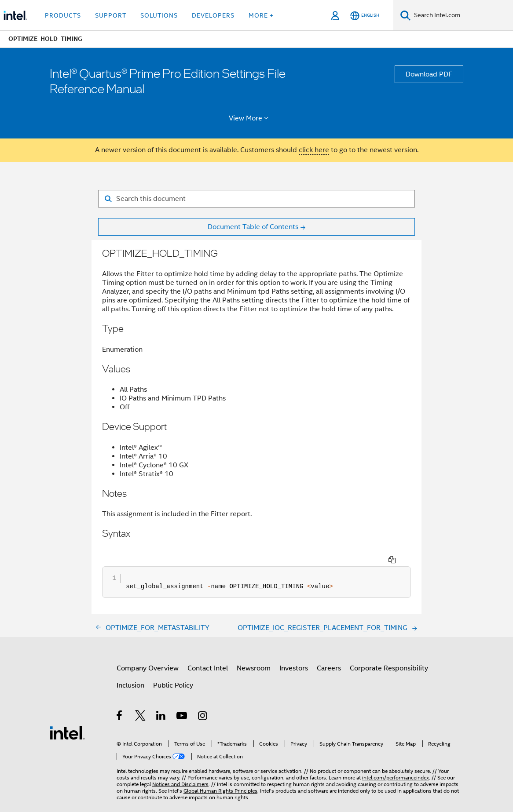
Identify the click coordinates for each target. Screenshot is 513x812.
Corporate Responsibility (389, 652)
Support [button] (111, 15)
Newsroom (254, 652)
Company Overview (148, 652)
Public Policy (173, 669)
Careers (329, 652)
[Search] (405, 15)
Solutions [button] (159, 15)
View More (250, 118)
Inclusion (130, 669)
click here (314, 150)
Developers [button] (213, 15)
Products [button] (63, 15)
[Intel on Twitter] (141, 701)
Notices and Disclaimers (180, 768)
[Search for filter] (256, 199)
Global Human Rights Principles (220, 774)
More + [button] (261, 15)
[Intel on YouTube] (182, 701)
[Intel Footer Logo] (67, 716)
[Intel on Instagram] (203, 701)
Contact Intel (208, 652)
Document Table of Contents (253, 227)
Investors (294, 652)
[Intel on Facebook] (120, 701)
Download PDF (429, 74)
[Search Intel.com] (462, 15)
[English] (365, 16)
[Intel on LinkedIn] (161, 701)
